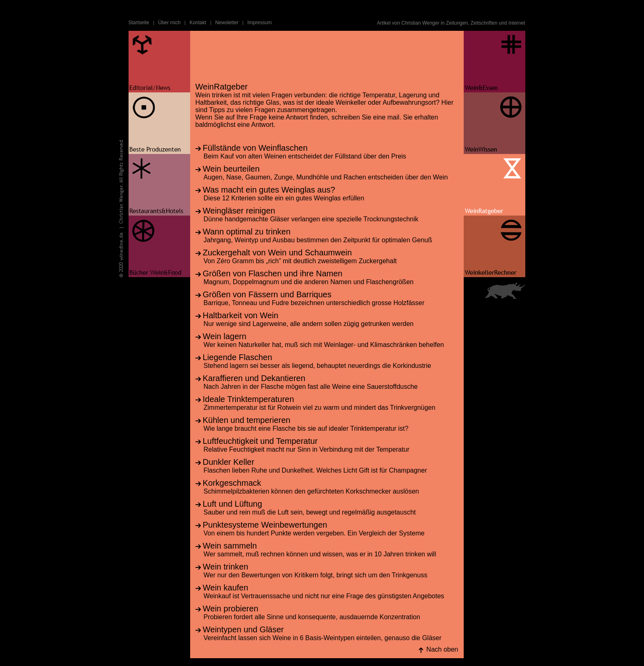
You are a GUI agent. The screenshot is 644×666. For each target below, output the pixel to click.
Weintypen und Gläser (244, 629)
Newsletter (227, 23)
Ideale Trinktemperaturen (248, 399)
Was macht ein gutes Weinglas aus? (269, 190)
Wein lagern (225, 336)
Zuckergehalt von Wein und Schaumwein (277, 253)
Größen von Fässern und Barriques (267, 294)
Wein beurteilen (231, 169)
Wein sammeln (230, 546)
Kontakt (198, 23)
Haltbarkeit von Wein (241, 315)
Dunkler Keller (229, 462)
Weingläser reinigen (239, 211)
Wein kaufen (226, 588)
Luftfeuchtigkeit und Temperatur (260, 441)
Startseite (139, 23)
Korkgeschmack (232, 483)
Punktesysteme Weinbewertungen (265, 525)
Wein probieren (231, 609)
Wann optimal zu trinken (247, 232)
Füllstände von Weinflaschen (255, 148)
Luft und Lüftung (233, 504)
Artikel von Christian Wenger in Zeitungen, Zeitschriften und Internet (451, 23)
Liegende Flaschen (238, 357)
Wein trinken (226, 567)
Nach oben (442, 649)
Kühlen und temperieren (247, 420)
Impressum (259, 23)
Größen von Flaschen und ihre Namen (273, 273)
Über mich (169, 23)
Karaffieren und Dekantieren (254, 378)
